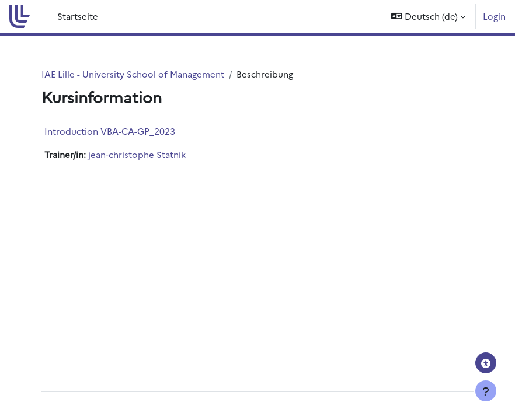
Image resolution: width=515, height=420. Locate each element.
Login (494, 16)
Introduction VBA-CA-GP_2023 (110, 131)
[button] (428, 17)
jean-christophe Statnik (137, 154)
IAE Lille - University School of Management (133, 74)
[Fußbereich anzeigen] (486, 391)
